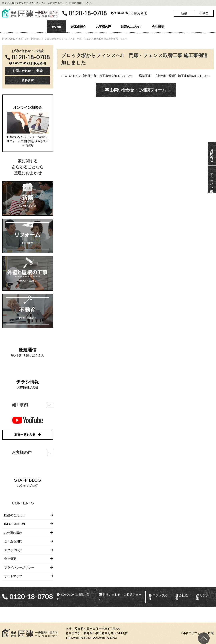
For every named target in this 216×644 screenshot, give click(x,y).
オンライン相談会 (212, 179)
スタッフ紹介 (13, 550)
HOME (56, 27)
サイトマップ (13, 576)
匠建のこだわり (131, 27)
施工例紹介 (78, 27)
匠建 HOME (8, 39)
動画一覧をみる (28, 435)
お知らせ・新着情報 (30, 39)
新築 (184, 13)
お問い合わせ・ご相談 (28, 71)
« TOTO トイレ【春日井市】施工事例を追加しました (96, 76)
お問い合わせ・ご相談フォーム (136, 90)
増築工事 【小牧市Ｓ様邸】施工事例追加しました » (175, 76)
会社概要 (158, 27)
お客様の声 (103, 27)
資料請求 (28, 80)
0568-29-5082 (81, 638)
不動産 (204, 13)
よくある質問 (13, 541)
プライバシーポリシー (19, 567)
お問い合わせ (212, 154)
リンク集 (202, 597)
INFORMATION (15, 524)
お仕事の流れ (13, 533)
